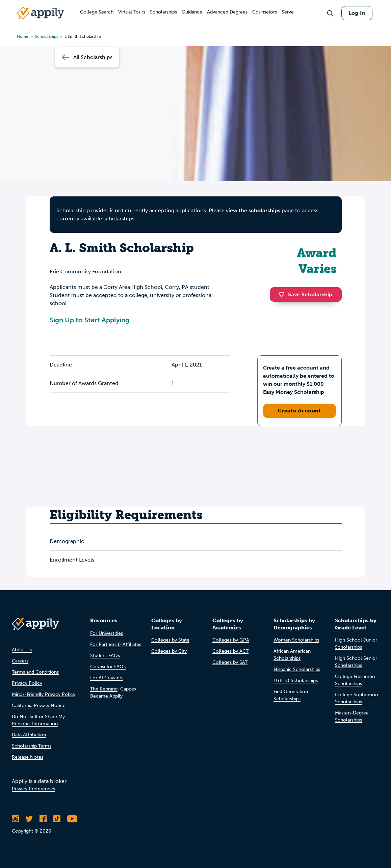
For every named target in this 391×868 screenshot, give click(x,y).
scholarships (264, 210)
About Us (22, 650)
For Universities (107, 633)
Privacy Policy (27, 683)
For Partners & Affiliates (116, 644)
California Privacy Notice (39, 706)
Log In (357, 13)
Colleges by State (170, 640)
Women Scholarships (296, 640)
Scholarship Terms (32, 746)
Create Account (299, 411)
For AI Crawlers (107, 678)
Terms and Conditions (35, 672)
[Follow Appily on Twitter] (29, 819)
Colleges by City (169, 651)
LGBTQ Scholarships (296, 681)
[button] (283, 294)
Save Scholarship (306, 294)
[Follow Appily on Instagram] (15, 819)
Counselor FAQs (108, 667)
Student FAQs (105, 656)
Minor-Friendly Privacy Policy (44, 694)
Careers (20, 661)
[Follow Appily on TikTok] (57, 819)
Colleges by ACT (230, 651)
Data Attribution (29, 735)
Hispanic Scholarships (297, 669)
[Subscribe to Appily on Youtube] (72, 819)
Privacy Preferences (33, 789)
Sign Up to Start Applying (89, 320)
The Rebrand (104, 689)
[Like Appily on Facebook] (43, 819)
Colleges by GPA (231, 640)
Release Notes (28, 757)
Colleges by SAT (230, 662)
